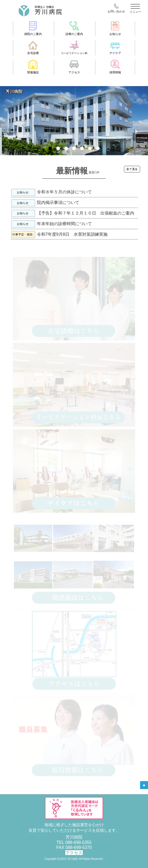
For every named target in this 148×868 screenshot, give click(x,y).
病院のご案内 (33, 28)
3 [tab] (66, 151)
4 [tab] (74, 151)
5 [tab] (82, 151)
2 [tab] (58, 151)
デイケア (115, 48)
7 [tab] (98, 151)
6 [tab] (90, 151)
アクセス (74, 67)
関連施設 (33, 67)
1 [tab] (50, 151)
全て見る (132, 169)
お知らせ (115, 28)
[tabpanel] (74, 121)
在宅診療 (33, 48)
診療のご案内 (74, 28)
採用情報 (115, 67)
